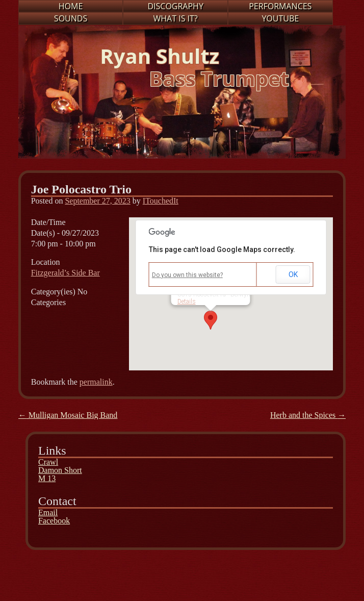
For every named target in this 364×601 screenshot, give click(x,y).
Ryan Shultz (160, 56)
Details (187, 302)
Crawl (48, 462)
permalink (96, 382)
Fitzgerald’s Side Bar (66, 273)
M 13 (47, 478)
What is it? (176, 18)
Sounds (71, 18)
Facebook (54, 521)
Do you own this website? (187, 275)
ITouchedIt (161, 201)
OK (293, 274)
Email (48, 512)
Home (71, 6)
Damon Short (60, 470)
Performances (280, 6)
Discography (175, 6)
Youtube (280, 18)
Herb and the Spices (308, 415)
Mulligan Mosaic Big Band (68, 415)
